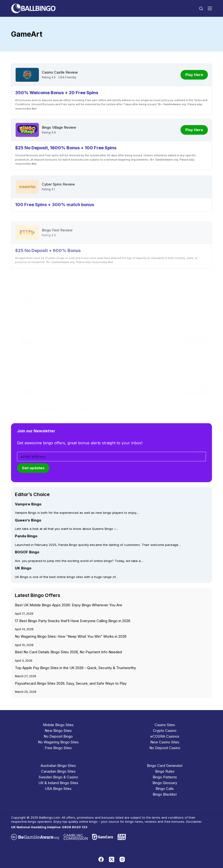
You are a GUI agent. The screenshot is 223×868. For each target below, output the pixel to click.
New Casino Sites (165, 742)
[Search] (201, 9)
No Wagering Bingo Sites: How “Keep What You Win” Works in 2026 (71, 637)
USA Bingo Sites (58, 789)
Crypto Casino (165, 731)
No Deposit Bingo (58, 736)
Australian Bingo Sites (58, 766)
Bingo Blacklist (165, 794)
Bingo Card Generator (165, 766)
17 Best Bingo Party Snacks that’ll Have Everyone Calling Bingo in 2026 (73, 621)
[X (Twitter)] (112, 859)
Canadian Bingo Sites (58, 771)
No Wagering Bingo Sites (58, 742)
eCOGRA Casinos (165, 736)
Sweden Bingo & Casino (58, 777)
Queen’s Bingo (28, 520)
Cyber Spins (52, 197)
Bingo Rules (165, 771)
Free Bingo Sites (58, 748)
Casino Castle (53, 72)
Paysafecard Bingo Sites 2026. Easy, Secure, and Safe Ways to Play (71, 683)
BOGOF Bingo (27, 552)
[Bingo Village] (27, 130)
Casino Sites (165, 725)
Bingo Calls (165, 789)
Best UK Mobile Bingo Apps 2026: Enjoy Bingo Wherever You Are (69, 605)
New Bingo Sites (58, 731)
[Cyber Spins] (27, 199)
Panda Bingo (26, 536)
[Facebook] (101, 859)
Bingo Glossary (165, 783)
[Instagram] (122, 859)
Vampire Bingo (28, 504)
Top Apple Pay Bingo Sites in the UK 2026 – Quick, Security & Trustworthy (75, 668)
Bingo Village (52, 127)
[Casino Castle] (27, 75)
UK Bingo (23, 568)
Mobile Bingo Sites (58, 725)
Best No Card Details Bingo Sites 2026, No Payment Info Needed (68, 652)
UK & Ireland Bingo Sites (58, 783)
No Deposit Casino (165, 748)
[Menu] (210, 8)
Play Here (194, 75)
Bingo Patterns (165, 777)
